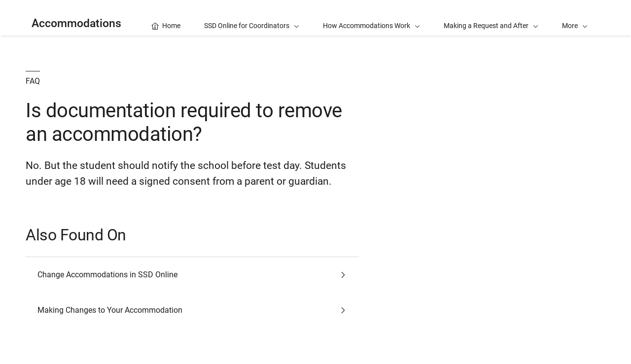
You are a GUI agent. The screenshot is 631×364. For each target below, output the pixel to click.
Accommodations (76, 23)
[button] (575, 18)
